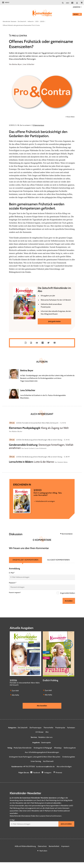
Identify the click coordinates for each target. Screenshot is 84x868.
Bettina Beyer (17, 64)
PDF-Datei (26, 343)
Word (31, 343)
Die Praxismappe (35, 728)
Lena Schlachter (28, 64)
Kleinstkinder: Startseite (9, 21)
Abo (47, 732)
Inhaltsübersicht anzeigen (45, 501)
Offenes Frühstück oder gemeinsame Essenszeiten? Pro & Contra (21, 25)
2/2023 (43, 21)
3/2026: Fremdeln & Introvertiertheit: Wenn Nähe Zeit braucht (37, 423)
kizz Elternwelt (48, 761)
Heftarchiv (31, 21)
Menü (7, 2)
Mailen (55, 343)
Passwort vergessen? (15, 593)
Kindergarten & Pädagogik (43, 748)
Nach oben (43, 851)
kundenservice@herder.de (45, 767)
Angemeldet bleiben (67, 593)
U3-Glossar (39, 732)
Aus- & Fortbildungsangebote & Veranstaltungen (42, 752)
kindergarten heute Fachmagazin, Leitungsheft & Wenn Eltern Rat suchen (35, 757)
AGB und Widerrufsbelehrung (25, 846)
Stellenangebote (70, 748)
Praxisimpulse (60, 728)
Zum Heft (15, 691)
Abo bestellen (42, 706)
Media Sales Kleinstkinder (23, 748)
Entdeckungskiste (69, 757)
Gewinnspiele (46, 743)
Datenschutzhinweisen (54, 816)
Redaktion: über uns (45, 737)
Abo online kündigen (64, 767)
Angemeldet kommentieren (25, 560)
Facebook (37, 773)
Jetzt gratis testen (54, 322)
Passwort (13, 583)
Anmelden (69, 601)
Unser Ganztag (36, 761)
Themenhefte (48, 728)
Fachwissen (71, 728)
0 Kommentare (38, 125)
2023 (37, 21)
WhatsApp (58, 748)
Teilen (43, 343)
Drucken (37, 343)
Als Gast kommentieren (58, 560)
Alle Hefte (15, 695)
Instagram (48, 773)
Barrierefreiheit (54, 846)
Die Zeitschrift (22, 21)
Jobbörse (77, 7)
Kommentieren (67, 534)
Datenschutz (42, 846)
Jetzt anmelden (66, 824)
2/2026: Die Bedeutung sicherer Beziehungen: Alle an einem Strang (39, 440)
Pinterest (59, 773)
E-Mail (12, 573)
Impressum (65, 846)
